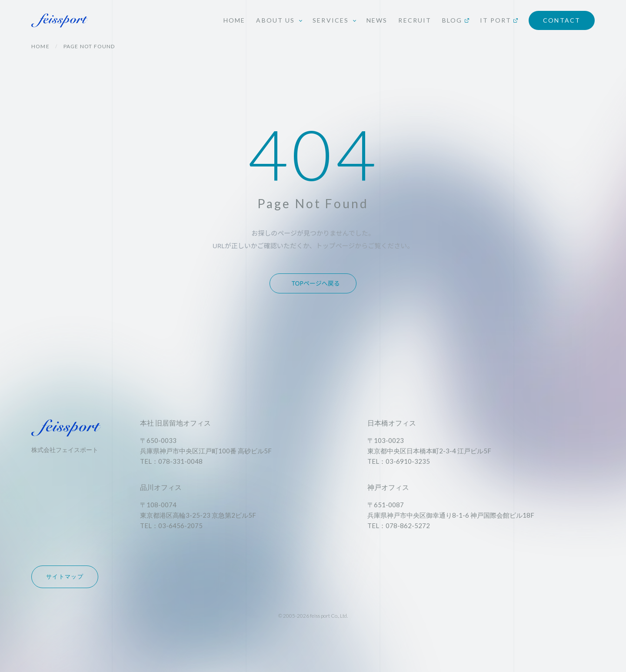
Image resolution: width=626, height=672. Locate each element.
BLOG (455, 20)
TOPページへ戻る (316, 283)
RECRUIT (415, 20)
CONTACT (562, 20)
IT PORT (499, 20)
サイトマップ (65, 576)
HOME (234, 20)
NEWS (377, 20)
